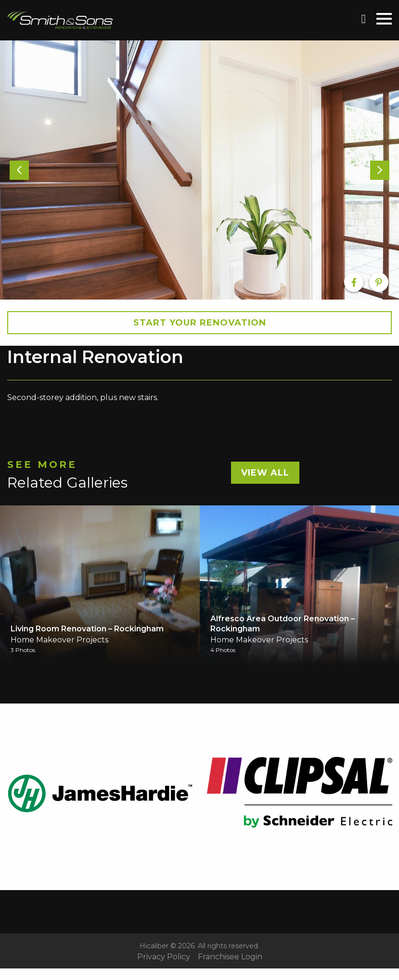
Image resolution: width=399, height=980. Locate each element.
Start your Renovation (200, 323)
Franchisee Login (230, 957)
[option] (199, 170)
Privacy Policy (164, 957)
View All (265, 473)
